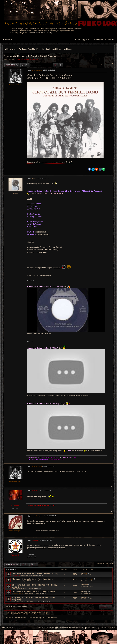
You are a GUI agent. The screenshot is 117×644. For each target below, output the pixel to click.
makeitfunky (18, 581)
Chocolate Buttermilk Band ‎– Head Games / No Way (35, 573)
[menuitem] (109, 40)
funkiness (19, 60)
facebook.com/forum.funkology (42, 33)
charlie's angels (15, 531)
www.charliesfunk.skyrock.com (53, 530)
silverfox (35, 60)
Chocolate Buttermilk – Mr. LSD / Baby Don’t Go (33, 592)
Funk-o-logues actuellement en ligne (27, 613)
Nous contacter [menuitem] (61, 628)
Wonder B (27, 60)
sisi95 (85, 573)
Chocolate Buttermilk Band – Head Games (57, 49)
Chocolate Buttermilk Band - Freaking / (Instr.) (33, 579)
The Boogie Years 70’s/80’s (42, 601)
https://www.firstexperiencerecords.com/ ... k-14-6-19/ (49, 162)
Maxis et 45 (40, 575)
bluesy (15, 193)
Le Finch (86, 591)
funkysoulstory (15, 85)
